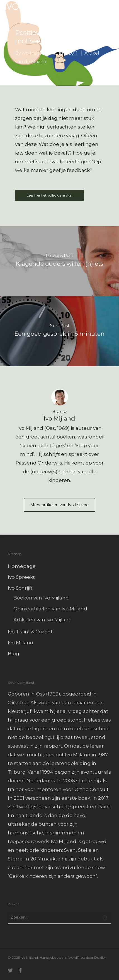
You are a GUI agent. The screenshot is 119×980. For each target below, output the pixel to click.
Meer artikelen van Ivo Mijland (59, 505)
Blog (14, 654)
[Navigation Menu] (111, 7)
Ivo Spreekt (21, 577)
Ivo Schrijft (20, 588)
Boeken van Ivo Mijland (41, 598)
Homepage (22, 566)
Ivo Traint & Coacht (30, 632)
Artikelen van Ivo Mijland (43, 620)
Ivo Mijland (34, 53)
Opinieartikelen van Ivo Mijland (50, 609)
